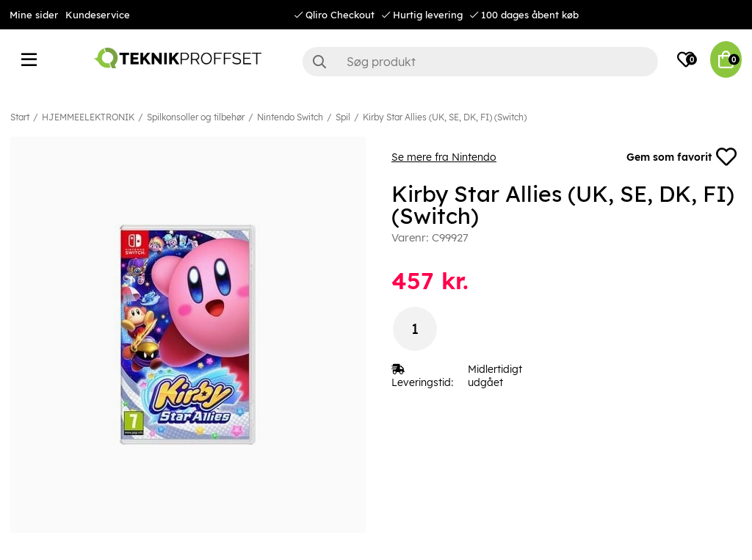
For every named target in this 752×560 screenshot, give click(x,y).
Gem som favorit (681, 157)
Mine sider (34, 15)
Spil (343, 117)
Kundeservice (98, 15)
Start (20, 117)
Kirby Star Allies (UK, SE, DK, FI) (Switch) (445, 117)
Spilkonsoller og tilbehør (196, 117)
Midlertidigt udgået (495, 376)
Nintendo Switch (290, 117)
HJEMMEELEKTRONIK (88, 117)
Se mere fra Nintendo (444, 157)
